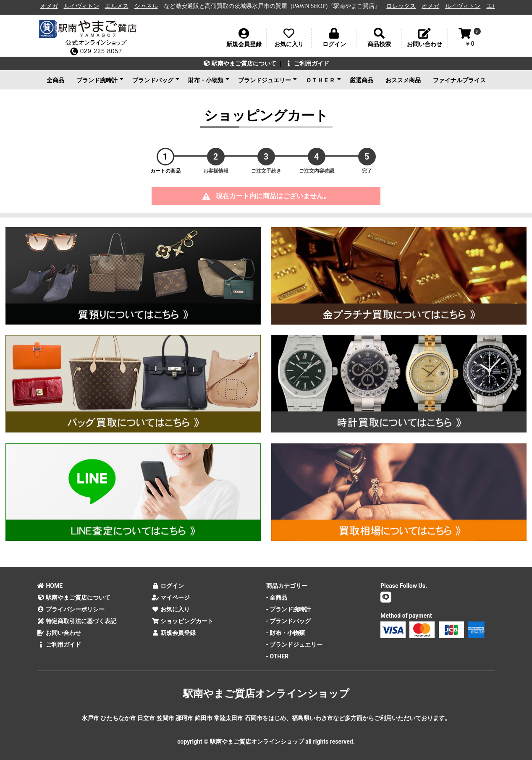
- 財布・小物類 (286, 633)
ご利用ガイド (307, 63)
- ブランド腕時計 (289, 609)
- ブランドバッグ (289, 621)
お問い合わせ (59, 633)
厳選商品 (362, 80)
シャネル (153, 6)
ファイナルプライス (459, 80)
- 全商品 (277, 598)
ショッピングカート (182, 621)
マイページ (171, 598)
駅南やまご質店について (240, 63)
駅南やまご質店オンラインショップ (266, 694)
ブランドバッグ (156, 80)
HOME (50, 586)
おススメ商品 (403, 80)
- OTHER (278, 656)
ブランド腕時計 (100, 80)
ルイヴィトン (88, 6)
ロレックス (408, 6)
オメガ (56, 6)
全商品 (55, 80)
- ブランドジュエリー (295, 645)
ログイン (168, 586)
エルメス (123, 6)
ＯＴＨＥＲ (323, 80)
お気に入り (171, 609)
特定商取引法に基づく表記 (77, 621)
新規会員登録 (174, 633)
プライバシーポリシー (71, 609)
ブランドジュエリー (267, 80)
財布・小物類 (209, 80)
